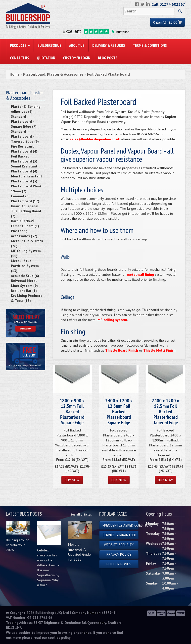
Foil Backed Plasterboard (108, 74)
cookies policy (59, 638)
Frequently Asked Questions (120, 525)
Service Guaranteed (119, 535)
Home (15, 74)
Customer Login (77, 58)
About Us (77, 45)
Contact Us (20, 58)
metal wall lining (140, 274)
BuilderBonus (49, 45)
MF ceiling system (112, 320)
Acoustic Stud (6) (25, 276)
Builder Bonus (119, 564)
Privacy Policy (119, 554)
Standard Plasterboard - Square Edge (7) (24, 121)
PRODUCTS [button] (20, 45)
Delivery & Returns (109, 45)
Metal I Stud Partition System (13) (25, 266)
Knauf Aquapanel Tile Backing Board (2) (26, 211)
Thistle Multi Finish (159, 350)
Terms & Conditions (150, 45)
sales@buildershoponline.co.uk (95, 139)
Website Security (119, 545)
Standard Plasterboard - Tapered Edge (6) (25, 136)
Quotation (46, 58)
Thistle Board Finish (122, 350)
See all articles (81, 514)
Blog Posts (108, 58)
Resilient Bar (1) (24, 291)
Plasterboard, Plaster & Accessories (53, 74)
